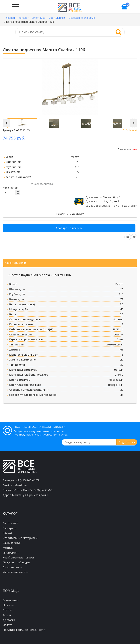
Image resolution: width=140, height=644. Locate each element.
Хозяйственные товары (18, 557)
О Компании (11, 600)
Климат (7, 533)
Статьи (7, 610)
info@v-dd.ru (19, 485)
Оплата (7, 625)
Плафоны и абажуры (16, 562)
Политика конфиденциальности (24, 630)
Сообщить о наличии (69, 228)
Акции (7, 615)
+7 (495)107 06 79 (28, 480)
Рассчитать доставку (70, 214)
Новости (8, 605)
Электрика (9, 528)
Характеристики (15, 263)
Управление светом (16, 572)
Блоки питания (12, 567)
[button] (6, 123)
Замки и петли (12, 543)
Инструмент (11, 552)
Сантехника (10, 523)
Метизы (8, 548)
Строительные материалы (20, 538)
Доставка (9, 620)
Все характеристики (41, 184)
